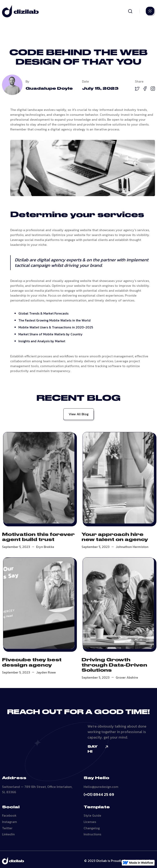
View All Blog (79, 414)
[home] (20, 11)
